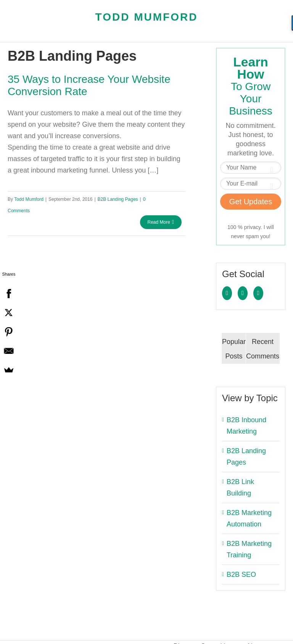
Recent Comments (263, 349)
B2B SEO (241, 575)
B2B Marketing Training (249, 549)
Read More (159, 222)
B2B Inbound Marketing (246, 426)
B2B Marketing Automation (249, 518)
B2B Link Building (240, 487)
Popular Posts (234, 349)
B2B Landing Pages (118, 199)
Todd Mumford (147, 17)
